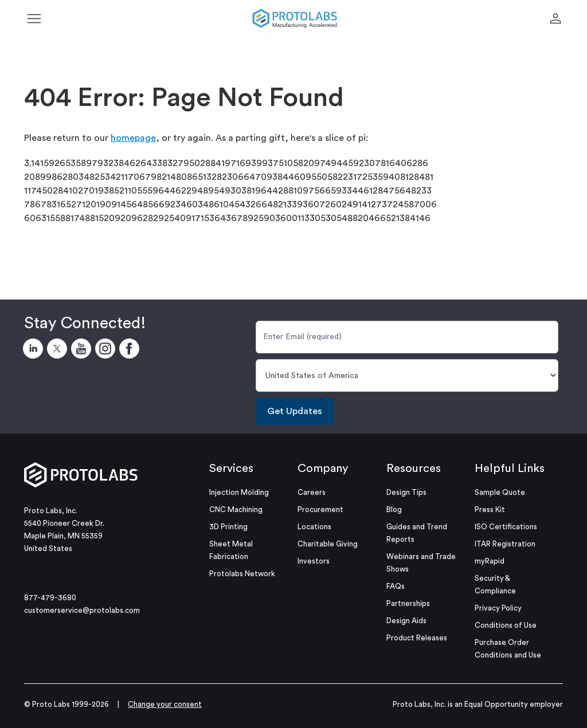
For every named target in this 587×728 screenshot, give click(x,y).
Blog (394, 509)
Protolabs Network (242, 574)
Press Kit (490, 509)
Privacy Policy (498, 608)
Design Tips (406, 492)
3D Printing (228, 527)
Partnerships (408, 603)
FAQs (396, 586)
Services (231, 469)
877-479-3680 (50, 598)
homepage (133, 138)
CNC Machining (236, 509)
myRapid (490, 561)
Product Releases (417, 638)
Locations (314, 527)
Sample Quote (500, 492)
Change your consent (165, 704)
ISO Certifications (506, 527)
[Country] (407, 375)
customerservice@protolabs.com (82, 610)
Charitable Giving (328, 544)
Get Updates (295, 411)
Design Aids (406, 621)
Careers (312, 492)
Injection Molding (239, 492)
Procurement (320, 509)
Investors (314, 561)
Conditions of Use (506, 625)
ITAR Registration (505, 544)
